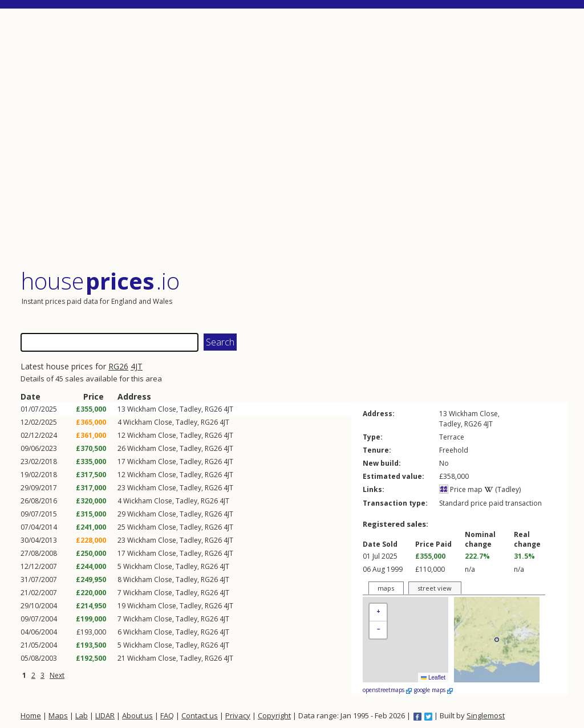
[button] (378, 613)
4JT (137, 366)
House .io (100, 281)
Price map (461, 489)
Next (57, 675)
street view (435, 588)
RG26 (118, 366)
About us (137, 715)
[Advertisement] (294, 139)
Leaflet (433, 678)
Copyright (274, 715)
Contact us (200, 715)
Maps (58, 715)
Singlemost (486, 715)
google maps (433, 690)
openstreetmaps (387, 690)
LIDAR (105, 715)
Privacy (238, 715)
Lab (82, 715)
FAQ (167, 715)
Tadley (190, 409)
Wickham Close (152, 409)
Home (31, 715)
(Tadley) (502, 489)
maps (386, 588)
